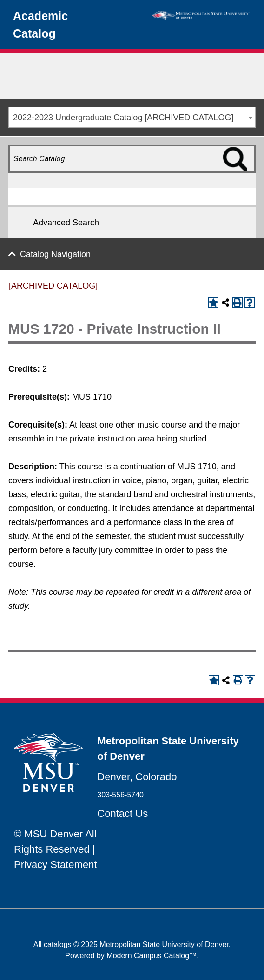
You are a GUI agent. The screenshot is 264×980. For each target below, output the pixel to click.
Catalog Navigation (55, 254)
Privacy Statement (56, 865)
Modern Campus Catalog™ (152, 956)
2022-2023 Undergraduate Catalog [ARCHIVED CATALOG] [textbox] (123, 118)
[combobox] (132, 117)
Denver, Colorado (137, 777)
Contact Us (122, 813)
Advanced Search (66, 223)
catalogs (58, 944)
